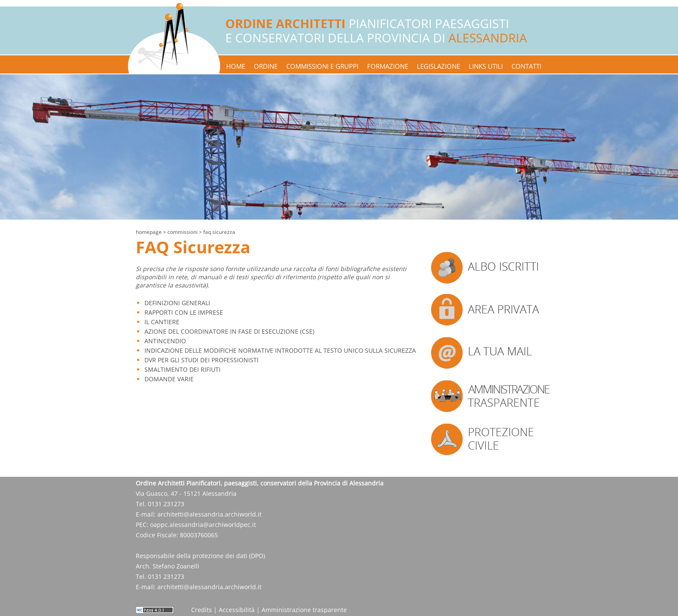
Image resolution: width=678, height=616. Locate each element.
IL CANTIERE (162, 322)
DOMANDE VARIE (169, 379)
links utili (486, 66)
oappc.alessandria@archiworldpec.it (203, 525)
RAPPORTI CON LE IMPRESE (184, 312)
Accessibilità (237, 610)
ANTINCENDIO (165, 341)
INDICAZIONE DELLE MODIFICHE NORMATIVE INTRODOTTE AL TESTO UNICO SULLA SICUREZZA (280, 350)
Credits (201, 610)
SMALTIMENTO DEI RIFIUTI (182, 369)
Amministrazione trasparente (304, 610)
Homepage (149, 232)
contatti (526, 66)
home (236, 66)
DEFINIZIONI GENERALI (177, 303)
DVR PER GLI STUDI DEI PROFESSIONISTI (201, 360)
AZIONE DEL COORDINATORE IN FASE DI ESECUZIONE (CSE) (229, 331)
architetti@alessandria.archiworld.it (209, 514)
